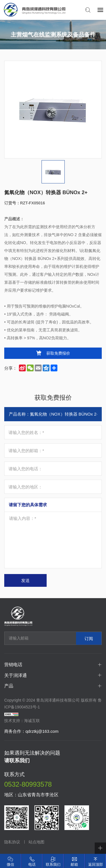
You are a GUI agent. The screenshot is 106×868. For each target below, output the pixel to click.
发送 (25, 580)
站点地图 (36, 842)
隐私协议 (12, 842)
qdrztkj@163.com (42, 731)
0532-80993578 (28, 784)
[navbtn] (100, 10)
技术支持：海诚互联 (22, 721)
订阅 (89, 638)
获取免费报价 (58, 353)
